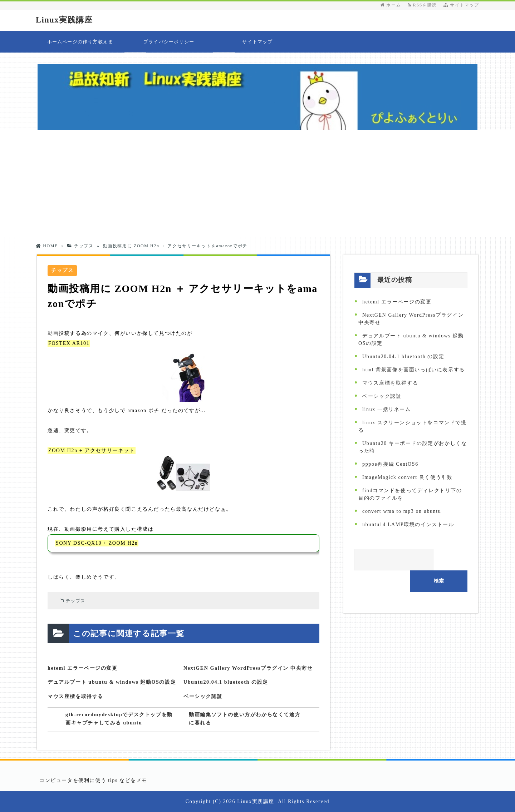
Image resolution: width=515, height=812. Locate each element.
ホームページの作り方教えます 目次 (80, 46)
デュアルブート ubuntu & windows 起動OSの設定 (112, 682)
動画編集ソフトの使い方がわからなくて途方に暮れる (245, 719)
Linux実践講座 (68, 19)
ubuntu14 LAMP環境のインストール (408, 524)
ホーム (391, 5)
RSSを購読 (424, 5)
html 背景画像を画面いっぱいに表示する (414, 370)
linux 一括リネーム (386, 409)
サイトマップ (461, 5)
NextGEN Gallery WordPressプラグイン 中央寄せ (248, 668)
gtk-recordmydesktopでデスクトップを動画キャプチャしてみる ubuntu (120, 719)
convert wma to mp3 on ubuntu (402, 511)
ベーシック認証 (203, 696)
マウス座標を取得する (75, 696)
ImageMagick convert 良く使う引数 (407, 477)
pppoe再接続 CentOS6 (390, 464)
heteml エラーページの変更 (83, 668)
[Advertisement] (257, 183)
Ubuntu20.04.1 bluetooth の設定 (226, 682)
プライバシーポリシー (169, 42)
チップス (75, 601)
